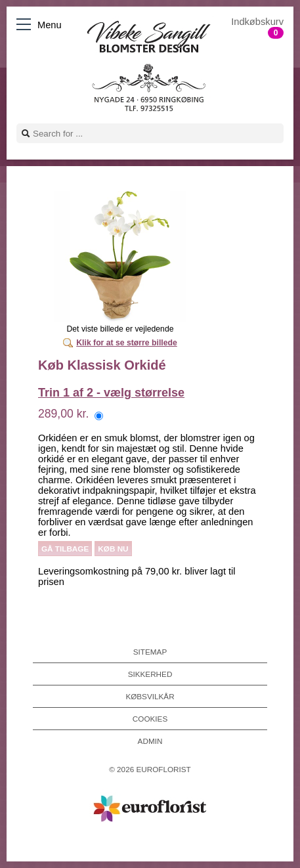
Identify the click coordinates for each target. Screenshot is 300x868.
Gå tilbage (65, 549)
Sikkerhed (150, 674)
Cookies (150, 719)
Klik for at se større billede (126, 343)
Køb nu (113, 549)
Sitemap (150, 652)
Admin (150, 741)
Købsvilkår (150, 696)
